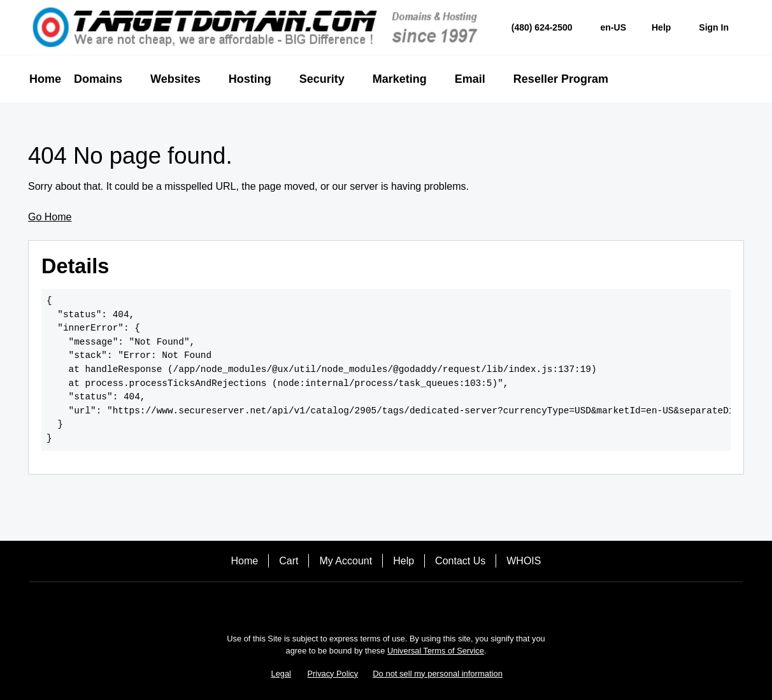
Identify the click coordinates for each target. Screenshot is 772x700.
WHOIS (524, 561)
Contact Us (460, 561)
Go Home (50, 217)
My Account (346, 561)
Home (245, 561)
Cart (289, 561)
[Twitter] (386, 604)
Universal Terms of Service (436, 651)
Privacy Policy (333, 674)
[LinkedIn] (422, 604)
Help (404, 561)
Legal (281, 674)
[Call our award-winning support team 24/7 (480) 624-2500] (661, 28)
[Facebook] (350, 604)
